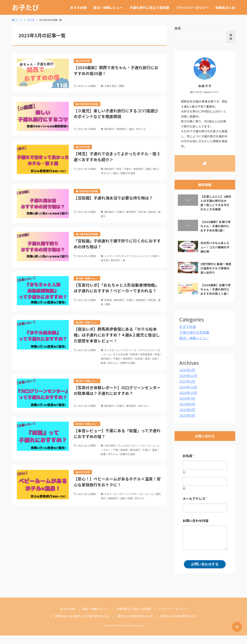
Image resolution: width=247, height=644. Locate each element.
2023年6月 (187, 410)
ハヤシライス (146, 350)
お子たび (26, 7)
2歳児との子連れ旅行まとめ (178, 616)
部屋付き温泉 (128, 173)
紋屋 (103, 454)
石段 (155, 358)
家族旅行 (121, 129)
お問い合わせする (205, 564)
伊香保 (108, 300)
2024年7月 (187, 398)
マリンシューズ (140, 256)
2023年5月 (187, 415)
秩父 (156, 169)
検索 (178, 28)
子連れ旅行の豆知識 (194, 332)
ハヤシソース (129, 350)
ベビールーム (148, 445)
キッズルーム (112, 350)
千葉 (116, 450)
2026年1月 (187, 370)
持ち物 (142, 212)
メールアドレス (195, 499)
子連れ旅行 (111, 86)
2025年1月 (187, 381)
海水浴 (152, 212)
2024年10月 (188, 393)
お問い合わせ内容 (196, 521)
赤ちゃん (141, 129)
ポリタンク (123, 256)
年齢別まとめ (225, 8)
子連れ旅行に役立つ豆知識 (149, 8)
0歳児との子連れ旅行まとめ (91, 616)
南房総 (124, 450)
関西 (121, 86)
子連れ (128, 169)
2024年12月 (188, 387)
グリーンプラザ (128, 494)
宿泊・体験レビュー (108, 8)
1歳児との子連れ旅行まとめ (135, 616)
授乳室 (152, 300)
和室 (157, 354)
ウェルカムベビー (128, 445)
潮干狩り (116, 260)
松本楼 (139, 358)
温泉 (131, 129)
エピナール (111, 494)
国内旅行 (109, 129)
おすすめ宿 (78, 8)
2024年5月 (187, 404)
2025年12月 (188, 376)
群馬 (108, 304)
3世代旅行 (110, 445)
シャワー (109, 256)
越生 (116, 173)
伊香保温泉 (146, 354)
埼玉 (119, 169)
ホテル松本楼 (121, 354)
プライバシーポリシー (192, 8)
